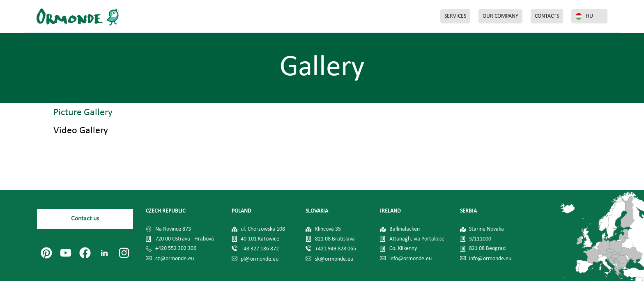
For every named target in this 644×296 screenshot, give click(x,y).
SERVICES (455, 16)
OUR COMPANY (500, 16)
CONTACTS (547, 16)
